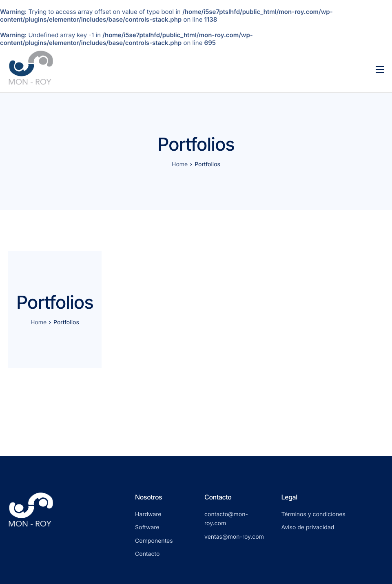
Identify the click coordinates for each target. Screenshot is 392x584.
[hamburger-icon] (380, 69)
